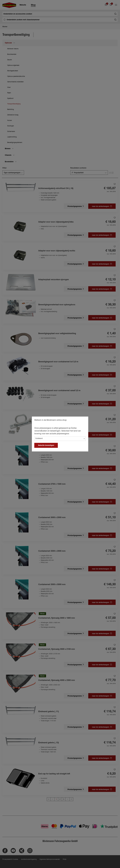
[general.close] (84, 421)
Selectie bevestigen (46, 446)
